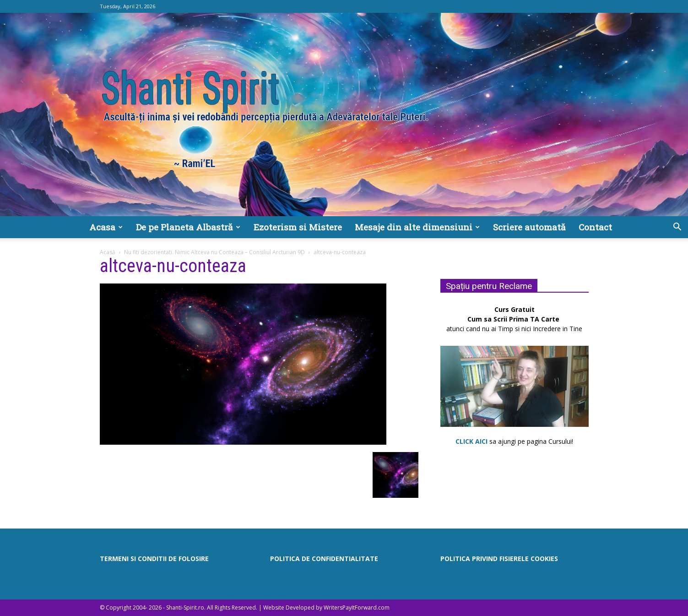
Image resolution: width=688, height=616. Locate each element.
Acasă (108, 252)
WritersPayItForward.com (357, 608)
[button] (677, 228)
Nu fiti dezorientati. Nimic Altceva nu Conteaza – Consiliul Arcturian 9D (214, 252)
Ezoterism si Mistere (298, 227)
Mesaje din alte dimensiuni (417, 227)
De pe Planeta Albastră (188, 227)
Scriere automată (529, 227)
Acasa (106, 227)
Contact (595, 227)
